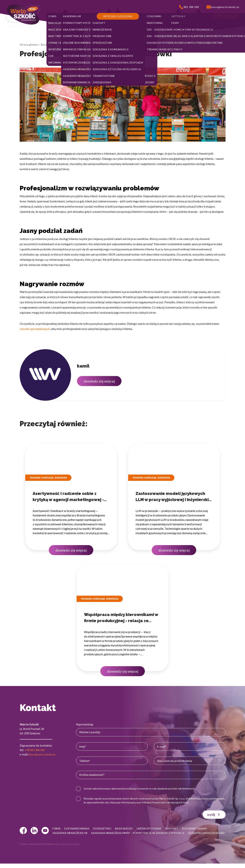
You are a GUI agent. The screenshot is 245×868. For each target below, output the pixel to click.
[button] (54, 16)
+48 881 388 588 (36, 750)
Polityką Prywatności (172, 802)
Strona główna (29, 45)
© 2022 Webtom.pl (48, 848)
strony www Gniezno (69, 848)
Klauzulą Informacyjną (142, 802)
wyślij (214, 814)
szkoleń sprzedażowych (35, 329)
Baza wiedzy (48, 45)
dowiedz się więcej (99, 381)
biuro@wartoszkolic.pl (43, 754)
